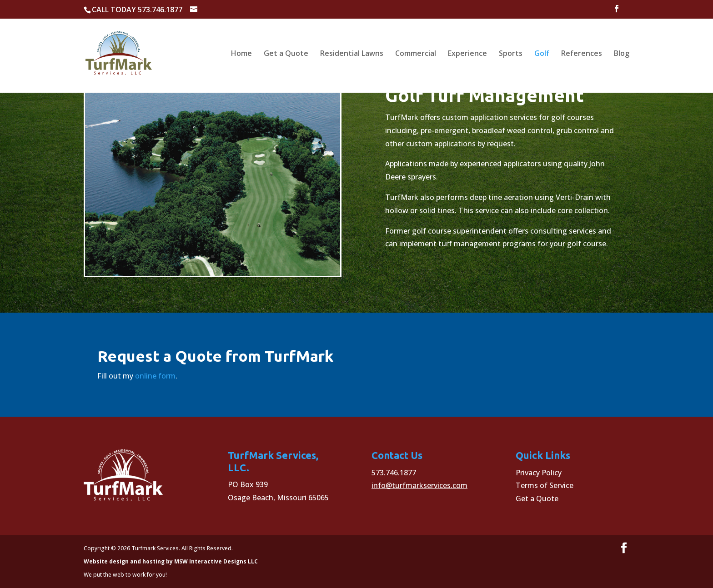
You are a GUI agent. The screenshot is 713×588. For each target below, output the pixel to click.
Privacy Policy (539, 473)
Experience (467, 54)
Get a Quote (286, 54)
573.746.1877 (394, 473)
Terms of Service (545, 485)
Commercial (416, 54)
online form (155, 376)
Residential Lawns (352, 54)
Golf (542, 54)
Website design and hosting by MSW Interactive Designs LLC (171, 561)
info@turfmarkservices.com (419, 485)
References (582, 54)
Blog (622, 54)
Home (241, 54)
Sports (511, 54)
